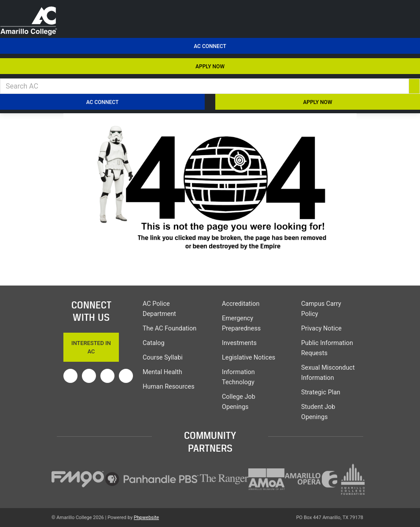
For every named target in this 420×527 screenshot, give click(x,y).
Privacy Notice (321, 328)
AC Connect (210, 46)
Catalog (154, 343)
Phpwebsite (146, 518)
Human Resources (169, 387)
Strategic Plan (321, 392)
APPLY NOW (210, 67)
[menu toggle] (408, 12)
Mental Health (162, 372)
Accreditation (241, 304)
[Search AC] (204, 86)
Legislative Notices (249, 358)
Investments (239, 343)
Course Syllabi (163, 358)
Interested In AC (91, 347)
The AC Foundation (169, 328)
